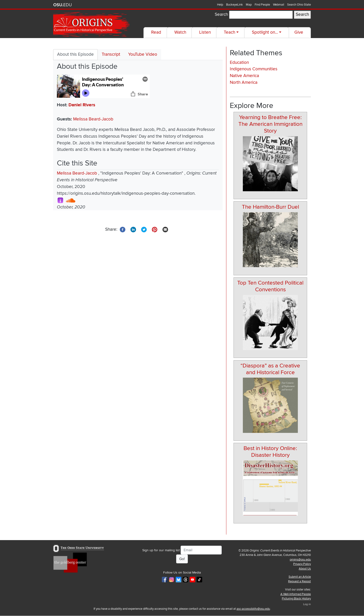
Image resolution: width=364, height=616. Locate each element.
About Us (305, 569)
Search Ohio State (299, 5)
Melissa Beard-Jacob (93, 119)
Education (239, 63)
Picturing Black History (296, 599)
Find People (262, 5)
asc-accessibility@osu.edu (253, 609)
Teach (229, 32)
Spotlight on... (265, 32)
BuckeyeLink (234, 5)
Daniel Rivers (82, 105)
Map (249, 5)
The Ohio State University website (62, 5)
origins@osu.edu (300, 560)
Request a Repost (299, 581)
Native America (244, 76)
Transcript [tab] (111, 54)
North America (244, 83)
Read (156, 32)
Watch (180, 32)
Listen (205, 32)
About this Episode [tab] (75, 54)
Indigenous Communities (254, 69)
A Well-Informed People (296, 594)
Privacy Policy (302, 564)
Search (221, 15)
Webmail (279, 5)
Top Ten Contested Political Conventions (270, 286)
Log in (307, 604)
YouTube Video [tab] (143, 54)
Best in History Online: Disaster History (270, 452)
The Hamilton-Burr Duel (270, 207)
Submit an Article (300, 577)
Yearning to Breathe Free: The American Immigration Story (270, 124)
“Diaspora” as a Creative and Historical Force (270, 369)
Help (220, 5)
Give (299, 32)
